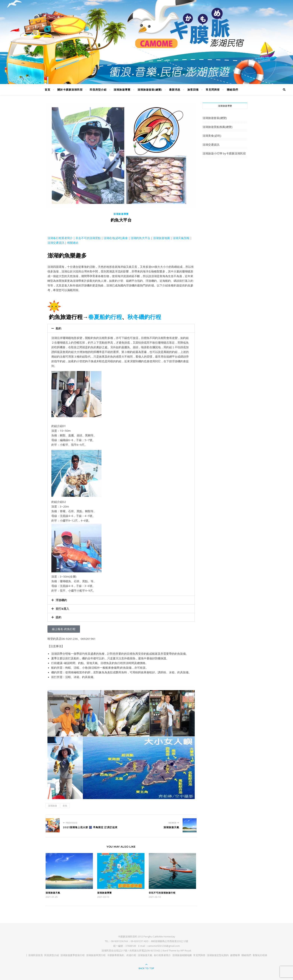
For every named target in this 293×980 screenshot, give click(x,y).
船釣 (58, 328)
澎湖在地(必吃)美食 (116, 238)
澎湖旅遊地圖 (161, 238)
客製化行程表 (260, 955)
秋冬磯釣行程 (144, 317)
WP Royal (186, 950)
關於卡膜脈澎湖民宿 (70, 90)
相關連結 (73, 243)
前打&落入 (62, 609)
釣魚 (65, 806)
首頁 (47, 90)
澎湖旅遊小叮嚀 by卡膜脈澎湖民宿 (224, 153)
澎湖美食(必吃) (212, 136)
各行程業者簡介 (162, 955)
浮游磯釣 (61, 600)
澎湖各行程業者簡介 (60, 238)
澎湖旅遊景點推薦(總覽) (218, 127)
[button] (121, 328)
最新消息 (175, 90)
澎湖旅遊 (53, 806)
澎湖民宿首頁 (36, 955)
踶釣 (58, 617)
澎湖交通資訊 (56, 243)
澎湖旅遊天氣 (53, 893)
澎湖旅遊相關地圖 (182, 955)
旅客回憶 (193, 90)
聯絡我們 (232, 90)
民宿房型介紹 (98, 90)
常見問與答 (213, 90)
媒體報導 (235, 955)
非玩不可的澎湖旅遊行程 (162, 893)
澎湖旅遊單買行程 (96, 955)
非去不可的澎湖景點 (88, 238)
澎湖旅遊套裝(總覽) (150, 90)
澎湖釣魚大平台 (140, 238)
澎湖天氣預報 (181, 238)
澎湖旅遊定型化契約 (218, 955)
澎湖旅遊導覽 (122, 90)
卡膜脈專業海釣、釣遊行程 (122, 955)
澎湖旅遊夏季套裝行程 (73, 955)
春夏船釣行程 (105, 317)
